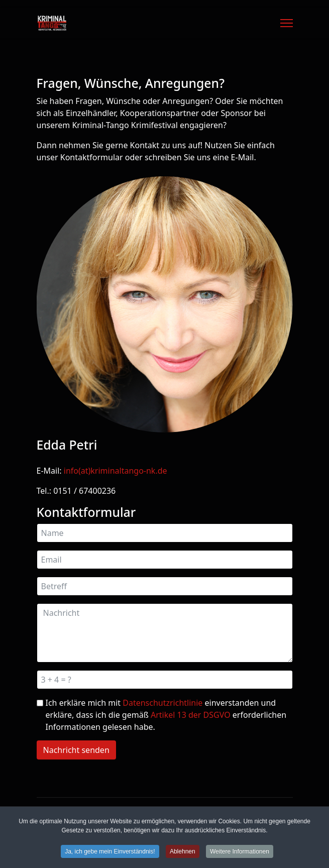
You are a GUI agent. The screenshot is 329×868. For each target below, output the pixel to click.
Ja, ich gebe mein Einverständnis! (110, 854)
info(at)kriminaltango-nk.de (116, 471)
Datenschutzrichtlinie (162, 703)
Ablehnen (183, 854)
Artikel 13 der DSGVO (191, 715)
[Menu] (287, 23)
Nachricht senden (76, 750)
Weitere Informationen (240, 854)
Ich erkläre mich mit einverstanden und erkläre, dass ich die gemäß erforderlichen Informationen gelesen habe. (166, 715)
